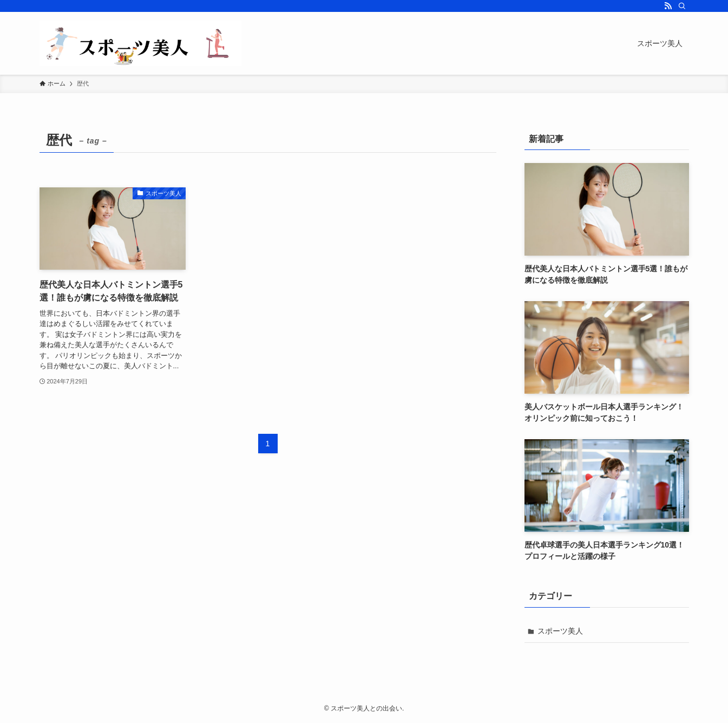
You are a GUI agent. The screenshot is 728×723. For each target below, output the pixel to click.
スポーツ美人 (560, 631)
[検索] (682, 6)
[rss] (668, 6)
